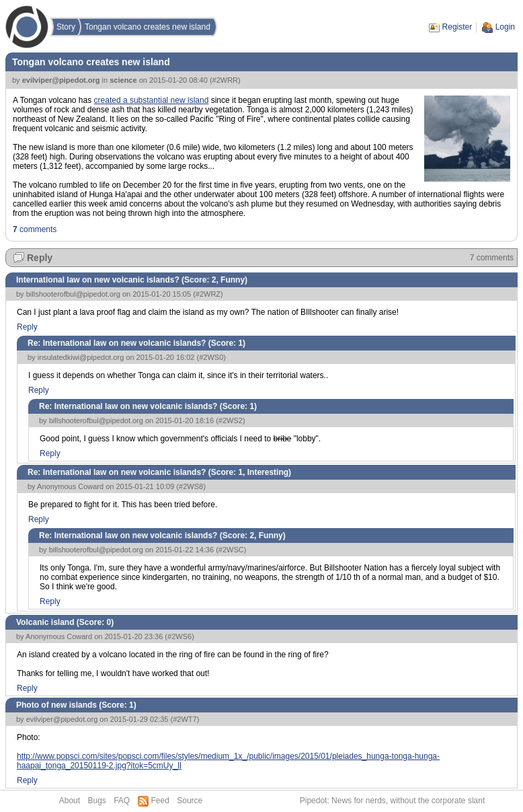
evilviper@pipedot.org (61, 80)
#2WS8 (191, 486)
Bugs (96, 801)
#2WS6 (179, 636)
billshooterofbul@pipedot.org (73, 294)
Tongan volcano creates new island (148, 27)
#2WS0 (211, 357)
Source (190, 801)
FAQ (122, 801)
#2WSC (231, 550)
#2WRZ (208, 294)
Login (505, 27)
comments (35, 229)
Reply (40, 258)
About (70, 801)
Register (457, 27)
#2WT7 (185, 719)
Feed (160, 801)
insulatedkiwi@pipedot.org (81, 357)
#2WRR (226, 80)
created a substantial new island (152, 100)
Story (66, 27)
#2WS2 (231, 420)
